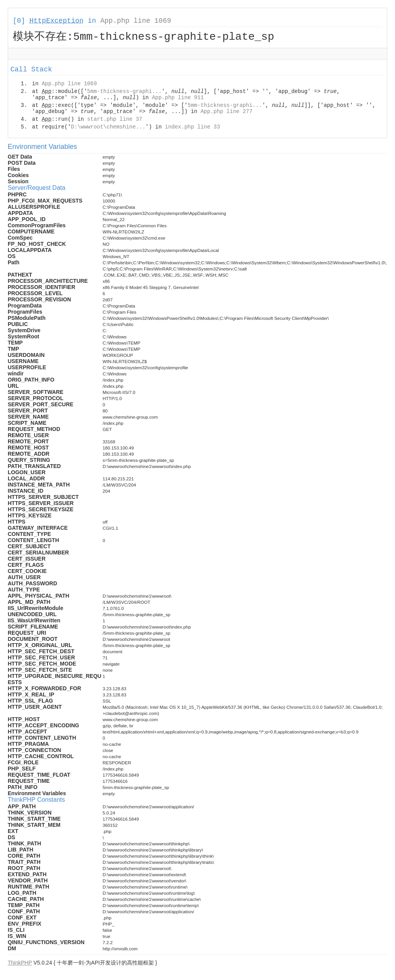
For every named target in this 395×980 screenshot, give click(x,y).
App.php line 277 (226, 113)
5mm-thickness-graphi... (124, 93)
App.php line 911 (178, 99)
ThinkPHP (20, 964)
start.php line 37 (115, 120)
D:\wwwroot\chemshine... (108, 128)
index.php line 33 (192, 128)
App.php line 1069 (136, 21)
